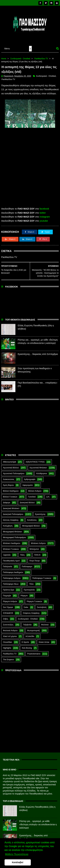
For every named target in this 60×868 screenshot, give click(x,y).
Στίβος (6, 617)
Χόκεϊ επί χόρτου (10, 634)
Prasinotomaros (34, 652)
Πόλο (31, 582)
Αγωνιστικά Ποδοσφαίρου (14, 471)
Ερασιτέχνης (40, 512)
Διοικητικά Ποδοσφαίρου (13, 512)
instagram (45, 215)
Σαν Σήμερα (8, 605)
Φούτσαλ (45, 623)
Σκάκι (26, 605)
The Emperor (8, 658)
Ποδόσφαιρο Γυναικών (42, 576)
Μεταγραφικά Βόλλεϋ (31, 524)
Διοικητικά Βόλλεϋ (27, 501)
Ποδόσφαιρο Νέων (11, 582)
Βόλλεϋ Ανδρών (35, 489)
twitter (43, 211)
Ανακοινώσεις (9, 477)
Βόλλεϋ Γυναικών (10, 495)
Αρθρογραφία (30, 477)
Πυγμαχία (7, 594)
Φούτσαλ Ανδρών (10, 628)
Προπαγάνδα (29, 588)
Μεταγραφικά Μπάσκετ (13, 530)
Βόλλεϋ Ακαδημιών (11, 489)
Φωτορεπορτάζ (33, 628)
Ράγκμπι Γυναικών (34, 599)
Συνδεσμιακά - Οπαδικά (20, 56)
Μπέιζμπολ (34, 547)
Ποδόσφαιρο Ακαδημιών (13, 570)
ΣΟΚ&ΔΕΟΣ (8, 611)
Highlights (7, 646)
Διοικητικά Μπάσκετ (11, 506)
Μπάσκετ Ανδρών (38, 541)
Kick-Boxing (27, 646)
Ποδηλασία (8, 565)
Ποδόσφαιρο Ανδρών (12, 576)
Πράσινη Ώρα (9, 588)
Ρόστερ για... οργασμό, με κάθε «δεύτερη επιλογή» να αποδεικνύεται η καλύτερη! (38, 822)
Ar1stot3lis (30, 634)
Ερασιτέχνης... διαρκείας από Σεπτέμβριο (38, 352)
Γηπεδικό (32, 495)
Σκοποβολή (42, 605)
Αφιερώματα (28, 483)
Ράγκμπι (24, 594)
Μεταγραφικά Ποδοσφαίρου (15, 535)
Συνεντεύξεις (8, 623)
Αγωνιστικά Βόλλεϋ (11, 466)
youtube (44, 219)
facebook (44, 207)
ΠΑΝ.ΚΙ (37, 553)
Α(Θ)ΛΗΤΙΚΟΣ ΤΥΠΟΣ (35, 460)
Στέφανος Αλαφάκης (31, 611)
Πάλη (22, 553)
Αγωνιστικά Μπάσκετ (38, 466)
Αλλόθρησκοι (42, 471)
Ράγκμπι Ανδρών (10, 599)
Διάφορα (7, 501)
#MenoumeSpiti (10, 460)
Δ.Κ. (48, 495)
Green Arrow (44, 640)
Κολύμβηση (8, 524)
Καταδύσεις (32, 518)
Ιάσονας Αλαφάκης (11, 518)
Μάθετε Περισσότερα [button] (17, 854)
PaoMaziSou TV (41, 56)
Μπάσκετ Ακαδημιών (12, 541)
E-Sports (25, 640)
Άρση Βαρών (8, 483)
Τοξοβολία (27, 623)
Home (4, 56)
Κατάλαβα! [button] (18, 862)
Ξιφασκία (7, 553)
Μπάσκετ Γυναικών (11, 547)
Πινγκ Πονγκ (35, 559)
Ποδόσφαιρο (27, 565)
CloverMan (8, 640)
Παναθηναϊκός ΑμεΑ (11, 559)
